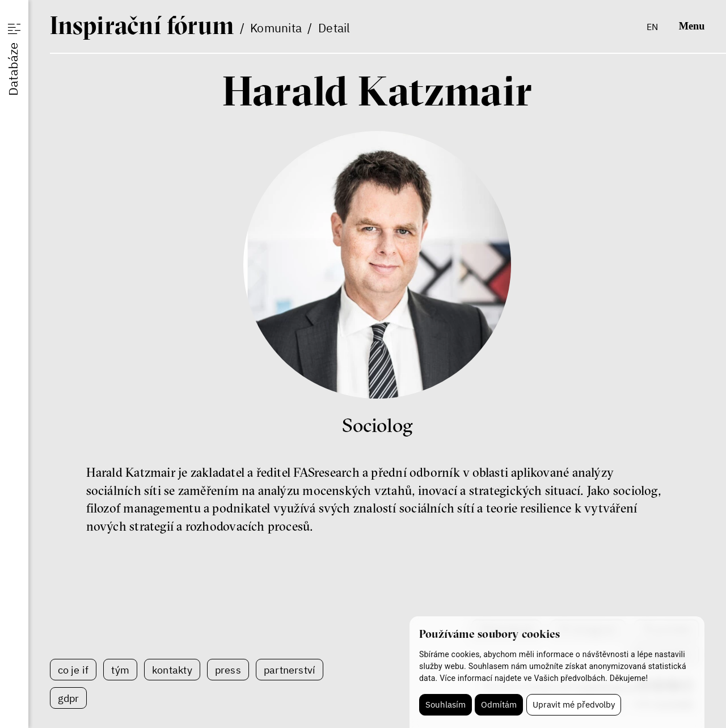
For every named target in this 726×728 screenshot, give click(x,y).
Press (228, 670)
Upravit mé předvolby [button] (574, 704)
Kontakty (172, 670)
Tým (120, 670)
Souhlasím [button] (446, 704)
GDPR (69, 698)
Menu (692, 26)
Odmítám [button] (499, 704)
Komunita (276, 28)
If (142, 25)
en (652, 26)
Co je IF (73, 670)
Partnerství (290, 670)
